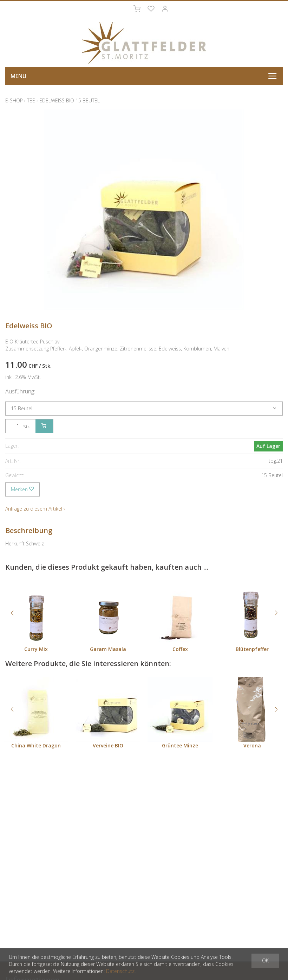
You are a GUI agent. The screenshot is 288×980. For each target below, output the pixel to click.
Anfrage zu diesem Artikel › (35, 509)
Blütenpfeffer (252, 649)
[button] (12, 613)
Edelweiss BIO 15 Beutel (70, 100)
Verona (252, 745)
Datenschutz (120, 971)
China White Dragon (36, 745)
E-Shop (14, 100)
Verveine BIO (108, 745)
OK (265, 960)
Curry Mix (36, 649)
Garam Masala (108, 649)
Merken (22, 489)
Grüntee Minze (180, 745)
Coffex (180, 649)
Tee (31, 100)
